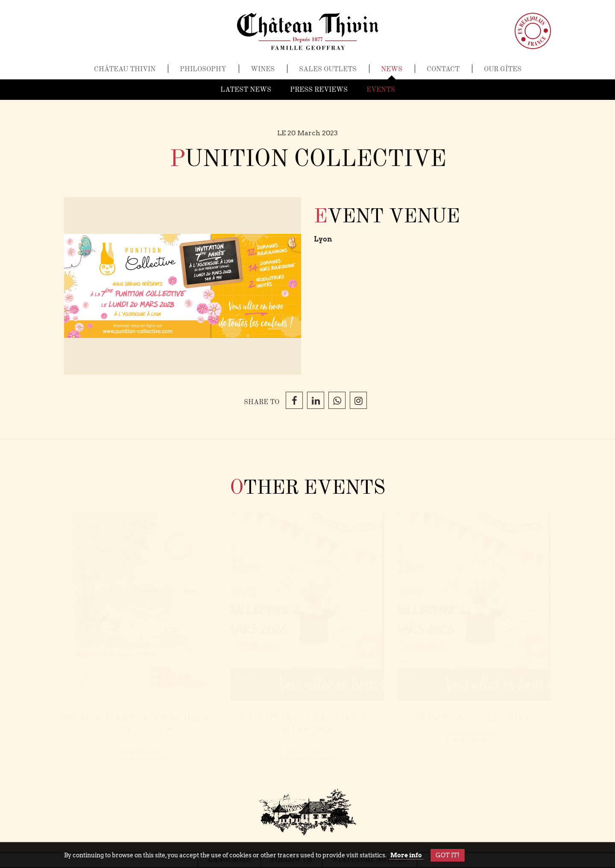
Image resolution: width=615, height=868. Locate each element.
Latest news (246, 90)
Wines (263, 73)
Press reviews (319, 90)
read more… (141, 752)
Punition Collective (474, 719)
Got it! (448, 855)
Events (381, 90)
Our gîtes (503, 73)
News (392, 73)
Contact (443, 73)
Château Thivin (125, 73)
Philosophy (203, 73)
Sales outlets (328, 73)
